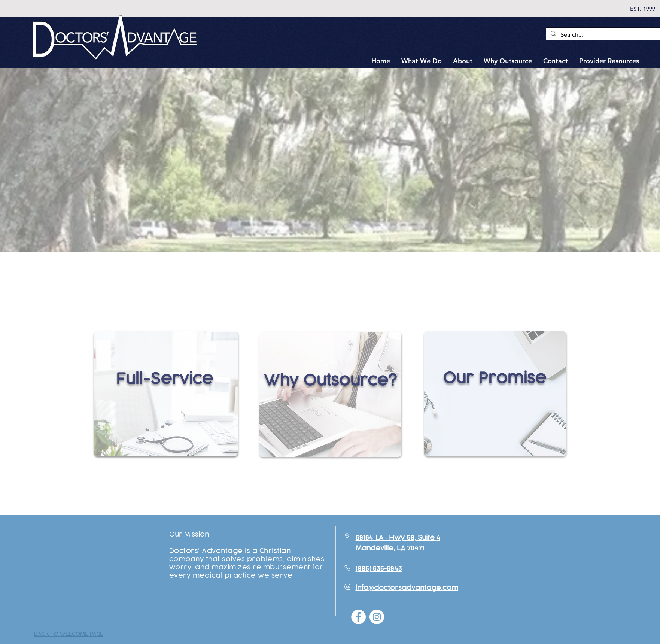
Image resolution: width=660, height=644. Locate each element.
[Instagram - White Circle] (377, 617)
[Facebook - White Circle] (358, 617)
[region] (165, 406)
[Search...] (602, 35)
